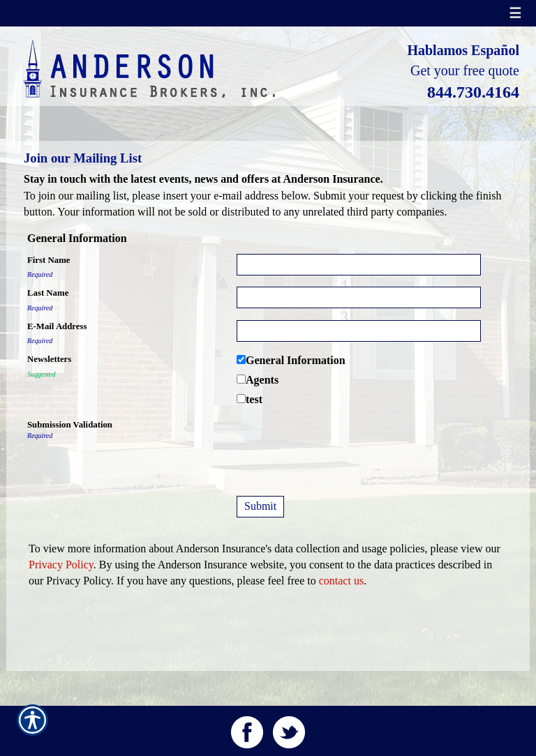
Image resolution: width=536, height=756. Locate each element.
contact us (341, 581)
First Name (49, 260)
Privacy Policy (61, 565)
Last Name (48, 293)
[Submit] (260, 507)
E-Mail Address (57, 326)
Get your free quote (465, 70)
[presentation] (343, 446)
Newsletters (49, 359)
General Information (296, 360)
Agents (262, 380)
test (254, 399)
